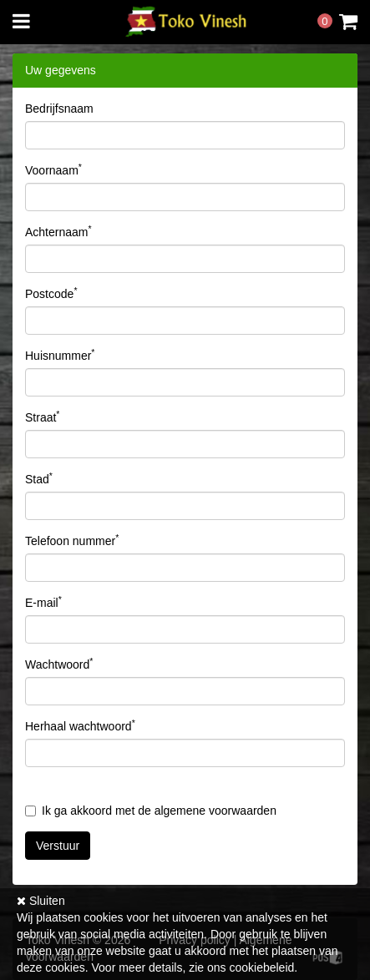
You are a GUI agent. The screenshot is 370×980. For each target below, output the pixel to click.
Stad (39, 478)
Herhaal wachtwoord (80, 725)
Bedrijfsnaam (59, 109)
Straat (42, 417)
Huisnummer (60, 355)
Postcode (51, 293)
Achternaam (58, 231)
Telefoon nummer (72, 540)
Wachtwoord (59, 664)
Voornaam (53, 169)
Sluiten (41, 901)
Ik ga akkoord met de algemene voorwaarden (151, 811)
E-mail (43, 602)
